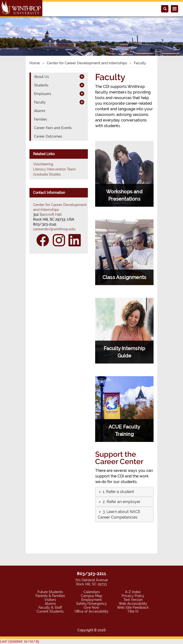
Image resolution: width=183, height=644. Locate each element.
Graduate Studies (47, 174)
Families (41, 119)
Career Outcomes (48, 136)
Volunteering (43, 164)
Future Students (50, 592)
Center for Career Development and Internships (87, 63)
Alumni (40, 111)
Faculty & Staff (50, 607)
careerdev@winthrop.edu (54, 229)
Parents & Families (50, 596)
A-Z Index (133, 592)
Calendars (92, 592)
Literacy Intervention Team (54, 169)
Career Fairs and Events (53, 128)
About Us (41, 77)
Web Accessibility (133, 604)
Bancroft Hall (51, 215)
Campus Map (91, 596)
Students (41, 85)
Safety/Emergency (91, 604)
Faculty (40, 102)
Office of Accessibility (91, 611)
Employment (91, 600)
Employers (43, 94)
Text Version (133, 600)
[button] (14, 31)
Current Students (50, 611)
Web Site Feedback (133, 607)
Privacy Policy (133, 596)
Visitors (50, 600)
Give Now (91, 607)
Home (35, 63)
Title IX (133, 611)
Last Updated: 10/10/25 (20, 641)
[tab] (124, 492)
